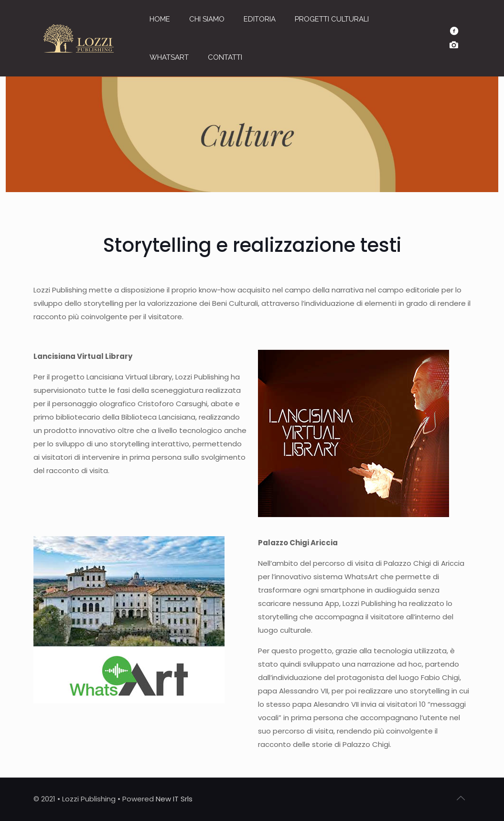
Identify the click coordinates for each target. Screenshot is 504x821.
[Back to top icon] (461, 798)
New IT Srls (174, 799)
